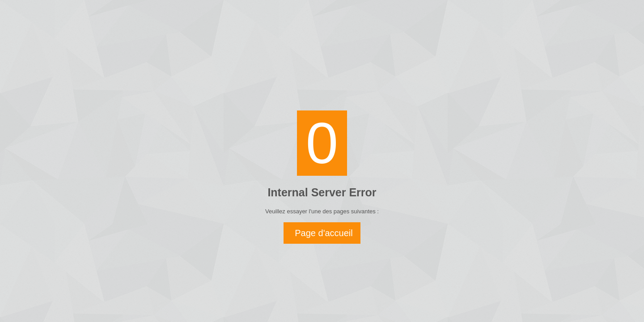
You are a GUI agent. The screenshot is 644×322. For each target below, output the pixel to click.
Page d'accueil (324, 233)
